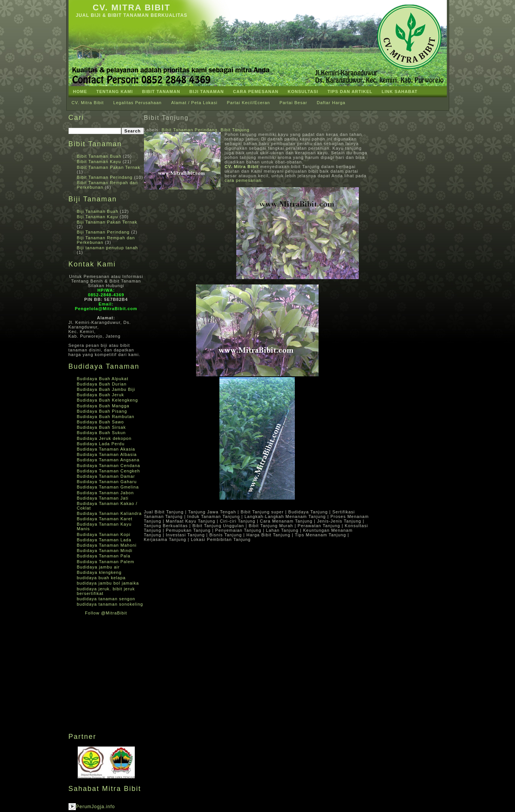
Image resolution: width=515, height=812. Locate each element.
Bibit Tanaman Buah (99, 156)
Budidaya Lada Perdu (101, 444)
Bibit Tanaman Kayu (99, 162)
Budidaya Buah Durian (102, 384)
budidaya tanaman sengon (106, 599)
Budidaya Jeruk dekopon (104, 438)
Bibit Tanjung (166, 118)
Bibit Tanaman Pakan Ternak (109, 167)
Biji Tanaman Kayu (98, 217)
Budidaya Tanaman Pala (104, 556)
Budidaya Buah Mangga (103, 406)
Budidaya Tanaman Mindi (105, 551)
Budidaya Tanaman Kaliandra (110, 513)
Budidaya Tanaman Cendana (109, 466)
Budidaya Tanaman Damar (106, 476)
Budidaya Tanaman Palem (106, 562)
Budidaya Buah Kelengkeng (108, 400)
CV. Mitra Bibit (132, 7)
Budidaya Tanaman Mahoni (107, 545)
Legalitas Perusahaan (137, 103)
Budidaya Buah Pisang (102, 411)
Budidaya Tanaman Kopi (104, 534)
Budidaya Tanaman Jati (103, 498)
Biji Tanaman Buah (98, 211)
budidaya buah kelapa (101, 578)
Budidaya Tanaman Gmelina (108, 487)
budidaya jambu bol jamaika (108, 583)
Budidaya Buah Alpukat (103, 379)
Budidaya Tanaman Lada (104, 540)
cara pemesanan (243, 180)
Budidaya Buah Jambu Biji (106, 389)
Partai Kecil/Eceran (249, 103)
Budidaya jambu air (98, 567)
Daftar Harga (331, 103)
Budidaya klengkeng (99, 572)
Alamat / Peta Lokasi (194, 103)
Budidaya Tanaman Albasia (107, 454)
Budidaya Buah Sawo (101, 422)
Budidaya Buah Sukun (101, 433)
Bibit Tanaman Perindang (105, 177)
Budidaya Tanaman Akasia (106, 449)
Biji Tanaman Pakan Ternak (107, 222)
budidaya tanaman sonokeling (110, 604)
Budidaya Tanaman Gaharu (107, 482)
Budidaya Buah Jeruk (101, 395)
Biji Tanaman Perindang (103, 232)
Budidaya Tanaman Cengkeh (109, 471)
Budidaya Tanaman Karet (105, 519)
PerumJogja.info (96, 807)
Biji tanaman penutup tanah (108, 248)
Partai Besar (293, 103)
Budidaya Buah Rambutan (106, 417)
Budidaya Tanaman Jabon (105, 493)
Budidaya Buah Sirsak (101, 427)
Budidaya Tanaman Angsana (108, 460)
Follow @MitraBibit (106, 613)
